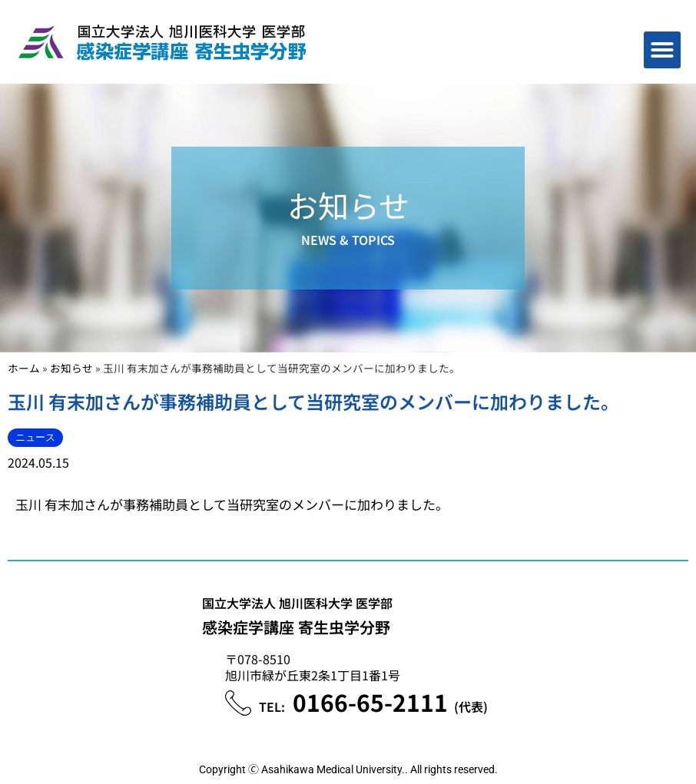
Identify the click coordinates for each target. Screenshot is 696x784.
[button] (662, 50)
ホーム (24, 368)
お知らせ (71, 368)
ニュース (35, 437)
